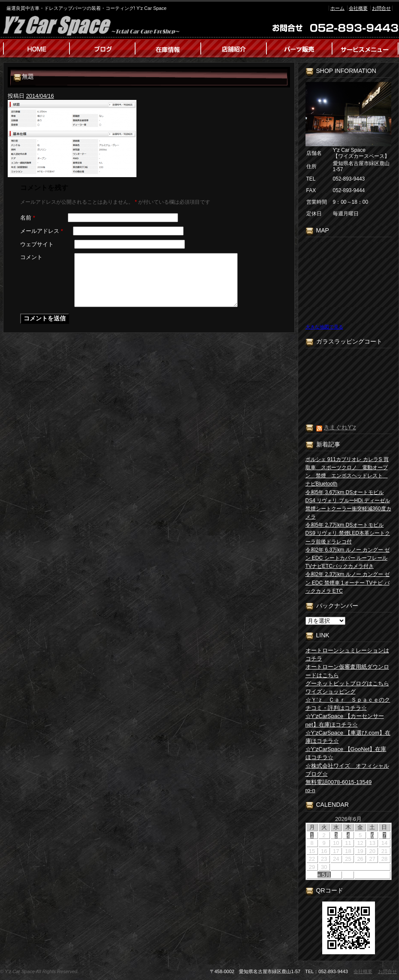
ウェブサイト (37, 244)
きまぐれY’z (340, 427)
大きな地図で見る (324, 327)
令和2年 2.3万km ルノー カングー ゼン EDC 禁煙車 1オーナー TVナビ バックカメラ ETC (348, 582)
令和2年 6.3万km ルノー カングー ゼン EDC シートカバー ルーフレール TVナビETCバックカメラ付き (348, 558)
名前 (28, 218)
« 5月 (324, 875)
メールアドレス (42, 231)
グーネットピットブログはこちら (347, 683)
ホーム (337, 8)
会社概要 (358, 8)
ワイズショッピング (331, 692)
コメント (31, 257)
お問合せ (381, 8)
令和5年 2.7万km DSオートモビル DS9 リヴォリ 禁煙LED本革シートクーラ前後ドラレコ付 (348, 533)
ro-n (310, 790)
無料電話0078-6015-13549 (339, 782)
